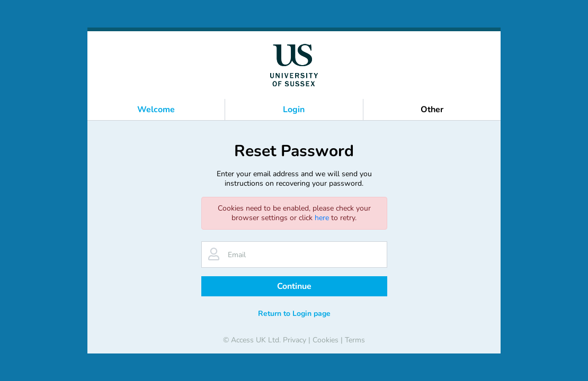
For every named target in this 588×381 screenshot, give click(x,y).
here (322, 218)
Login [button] (294, 110)
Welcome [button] (156, 110)
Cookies (326, 340)
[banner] (294, 65)
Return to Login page (294, 314)
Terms (355, 340)
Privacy (295, 340)
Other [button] (432, 110)
